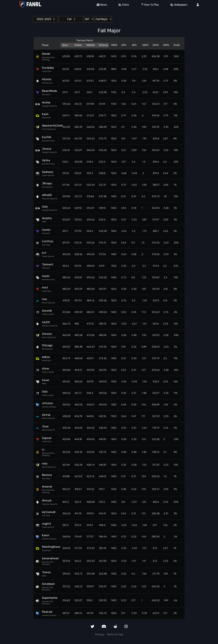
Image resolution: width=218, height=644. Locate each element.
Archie (46, 102)
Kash (45, 114)
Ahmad (47, 500)
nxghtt (47, 524)
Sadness (48, 172)
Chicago (47, 345)
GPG (124, 45)
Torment (48, 264)
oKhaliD (47, 195)
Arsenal (47, 487)
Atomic (47, 79)
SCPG (156, 45)
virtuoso (47, 403)
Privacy (100, 634)
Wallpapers (178, 5)
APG (134, 45)
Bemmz (47, 475)
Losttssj (48, 241)
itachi (46, 276)
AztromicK (49, 512)
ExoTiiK (47, 137)
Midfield (91, 45)
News (101, 5)
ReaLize (47, 612)
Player (45, 45)
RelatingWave (50, 547)
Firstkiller (48, 68)
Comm (46, 230)
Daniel (46, 54)
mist (45, 287)
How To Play (149, 5)
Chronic (47, 334)
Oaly (45, 207)
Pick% (177, 45)
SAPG (145, 45)
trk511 (46, 322)
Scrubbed (48, 584)
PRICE (114, 45)
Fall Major (103, 19)
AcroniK (47, 311)
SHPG (166, 45)
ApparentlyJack (50, 125)
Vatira (46, 160)
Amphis (47, 218)
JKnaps (47, 183)
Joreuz (47, 149)
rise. (45, 299)
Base (66, 45)
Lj (43, 449)
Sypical (47, 438)
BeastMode (50, 91)
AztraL (46, 415)
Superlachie (50, 598)
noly (45, 463)
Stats (123, 5)
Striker (78, 45)
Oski (45, 392)
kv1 (44, 253)
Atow (46, 368)
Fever (46, 380)
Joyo (45, 426)
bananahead (50, 558)
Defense (103, 45)
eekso (46, 357)
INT (89, 19)
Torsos (46, 572)
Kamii (46, 535)
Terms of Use (115, 634)
